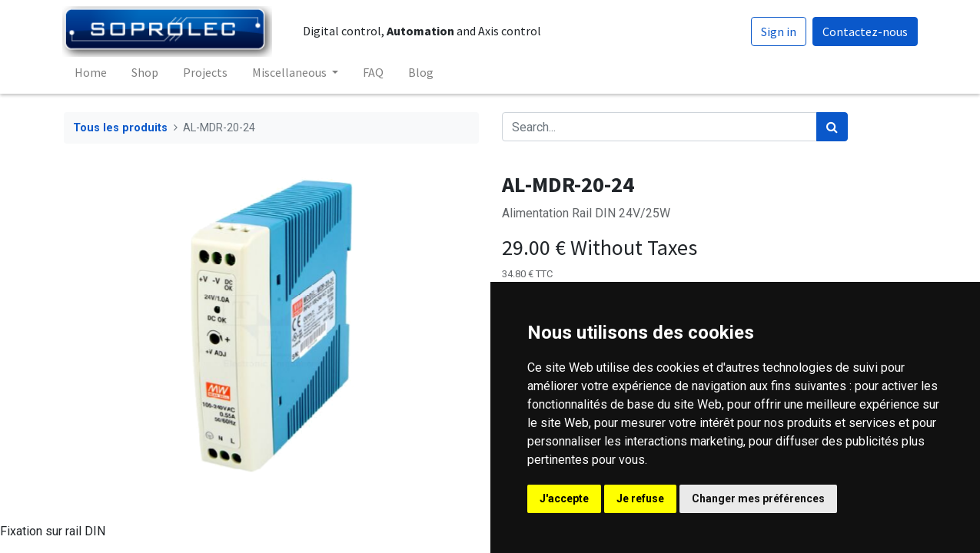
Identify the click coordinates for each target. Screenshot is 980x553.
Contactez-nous (864, 31)
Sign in (777, 31)
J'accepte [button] (564, 498)
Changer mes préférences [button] (758, 498)
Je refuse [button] (640, 498)
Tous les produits (120, 128)
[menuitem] (92, 72)
